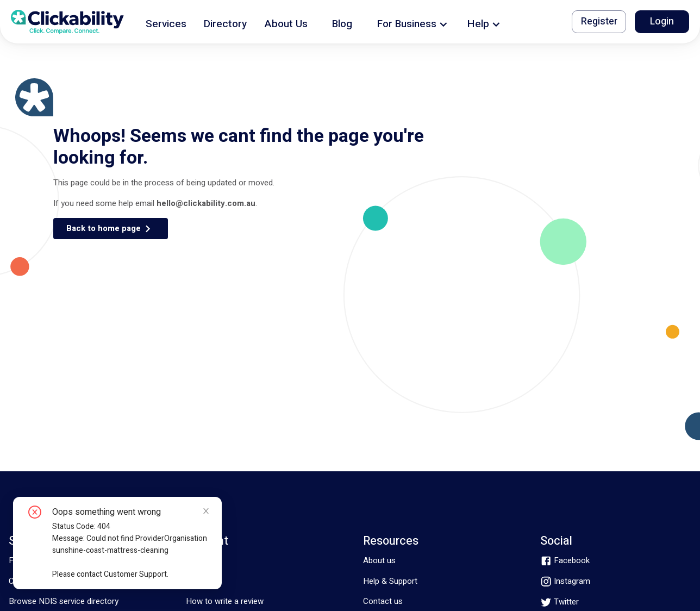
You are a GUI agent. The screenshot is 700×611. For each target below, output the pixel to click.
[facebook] (565, 561)
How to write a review (225, 601)
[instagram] (565, 581)
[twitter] (560, 602)
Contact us (383, 601)
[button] (166, 22)
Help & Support (390, 581)
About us (379, 560)
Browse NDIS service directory (64, 601)
